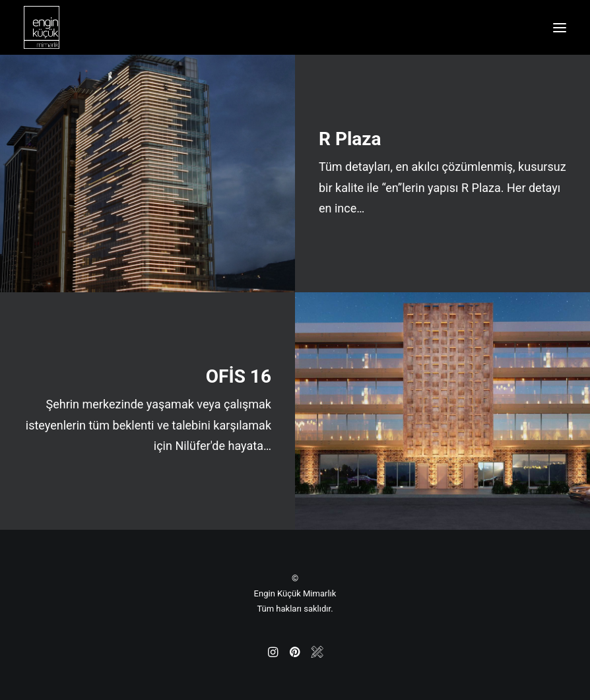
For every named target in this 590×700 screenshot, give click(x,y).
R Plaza (350, 139)
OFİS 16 (239, 376)
